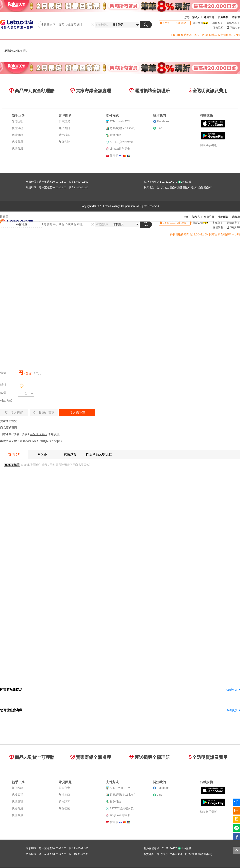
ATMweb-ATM (120, 121)
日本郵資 (64, 121)
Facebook (163, 121)
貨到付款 (115, 135)
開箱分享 (232, 23)
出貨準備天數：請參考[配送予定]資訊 (32, 441)
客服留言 (218, 23)
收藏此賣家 (44, 413)
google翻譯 (12, 465)
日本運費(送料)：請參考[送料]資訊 (30, 434)
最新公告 (201, 23)
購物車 (236, 17)
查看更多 (233, 690)
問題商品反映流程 (99, 454)
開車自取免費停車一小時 (225, 35)
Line (159, 128)
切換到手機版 (208, 145)
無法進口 (64, 128)
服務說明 (218, 28)
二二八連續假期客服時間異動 (187, 23)
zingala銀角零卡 (120, 149)
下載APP (233, 28)
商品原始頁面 (9, 428)
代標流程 (17, 128)
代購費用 (17, 148)
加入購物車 (77, 413)
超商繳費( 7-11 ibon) (123, 128)
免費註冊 (209, 17)
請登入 (196, 17)
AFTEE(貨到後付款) (122, 142)
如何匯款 (17, 121)
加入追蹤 (14, 413)
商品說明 (14, 455)
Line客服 (184, 182)
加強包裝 (64, 142)
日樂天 (4, 217)
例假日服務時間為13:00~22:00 (189, 35)
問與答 (42, 454)
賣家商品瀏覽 (9, 421)
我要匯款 (223, 17)
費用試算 (64, 135)
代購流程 (17, 135)
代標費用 (17, 142)
